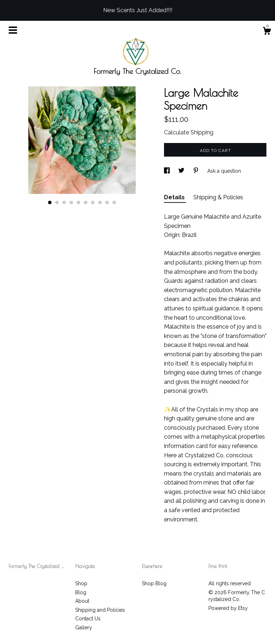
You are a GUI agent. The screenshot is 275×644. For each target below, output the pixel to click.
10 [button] (114, 202)
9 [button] (107, 202)
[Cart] (267, 32)
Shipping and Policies (100, 610)
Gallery (84, 628)
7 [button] (93, 202)
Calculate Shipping (189, 132)
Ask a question (224, 171)
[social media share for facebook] (168, 171)
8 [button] (100, 202)
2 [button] (57, 202)
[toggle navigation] (13, 30)
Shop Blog (154, 583)
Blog (81, 592)
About (82, 601)
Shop (81, 583)
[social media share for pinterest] (197, 171)
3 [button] (64, 202)
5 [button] (78, 202)
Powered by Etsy (228, 608)
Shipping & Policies (218, 197)
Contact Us (88, 619)
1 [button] (50, 202)
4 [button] (71, 202)
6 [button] (86, 202)
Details (175, 197)
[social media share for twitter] (182, 171)
